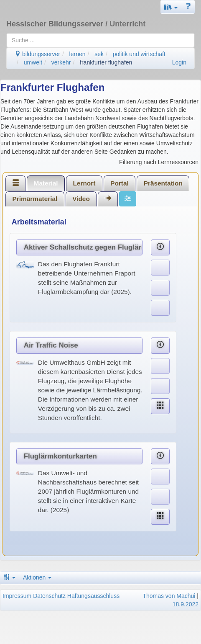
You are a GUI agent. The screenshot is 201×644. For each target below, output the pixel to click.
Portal (120, 183)
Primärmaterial (35, 199)
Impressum (17, 596)
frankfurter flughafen (106, 62)
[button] (171, 7)
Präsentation (163, 183)
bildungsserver (37, 54)
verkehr (61, 62)
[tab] (15, 183)
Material (46, 183)
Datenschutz (49, 596)
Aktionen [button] (37, 577)
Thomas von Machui (169, 596)
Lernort (84, 183)
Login (179, 62)
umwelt (33, 62)
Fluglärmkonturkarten (60, 456)
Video (81, 199)
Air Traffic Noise (51, 345)
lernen (78, 54)
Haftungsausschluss (93, 596)
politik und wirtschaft (139, 54)
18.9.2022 (186, 604)
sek (99, 54)
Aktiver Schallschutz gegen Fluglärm (83, 247)
